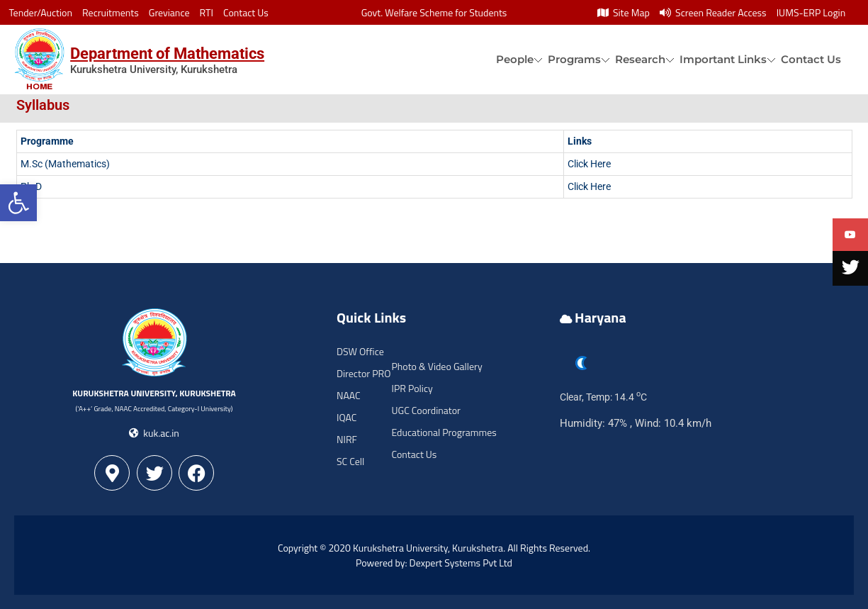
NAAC (349, 395)
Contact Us (246, 12)
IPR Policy (412, 388)
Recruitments (111, 12)
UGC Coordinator (426, 410)
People (515, 59)
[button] (18, 203)
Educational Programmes (444, 432)
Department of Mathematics (167, 54)
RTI (207, 12)
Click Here (589, 164)
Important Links (723, 59)
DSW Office (360, 351)
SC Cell (350, 461)
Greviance (169, 12)
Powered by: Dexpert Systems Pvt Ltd (434, 563)
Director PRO (363, 373)
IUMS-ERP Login (811, 12)
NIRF (347, 439)
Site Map (624, 12)
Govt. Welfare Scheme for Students (434, 12)
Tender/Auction (41, 12)
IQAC (346, 417)
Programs (574, 59)
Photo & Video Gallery (437, 366)
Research (640, 59)
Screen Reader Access (713, 12)
